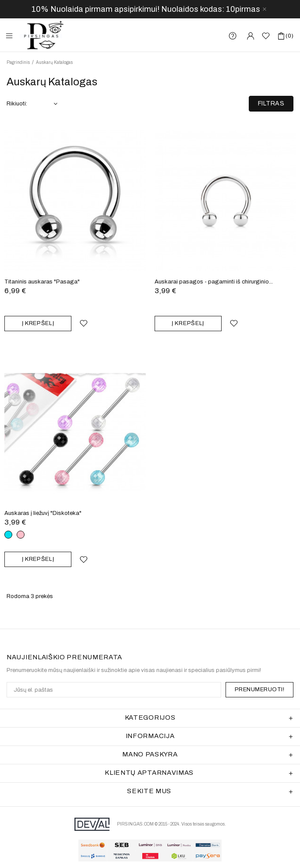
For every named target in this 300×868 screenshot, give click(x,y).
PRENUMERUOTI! (260, 689)
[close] (265, 9)
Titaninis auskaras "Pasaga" (42, 282)
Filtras (271, 103)
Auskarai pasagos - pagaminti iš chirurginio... (214, 282)
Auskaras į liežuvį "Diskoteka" (43, 513)
